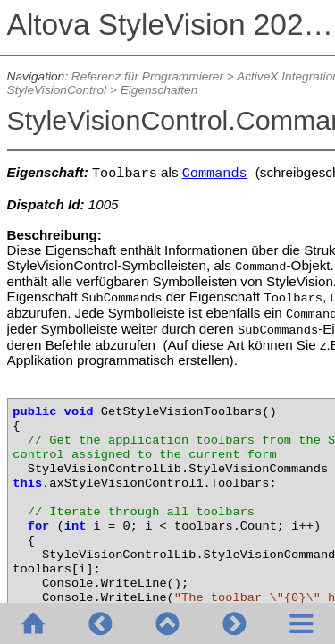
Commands (215, 174)
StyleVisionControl (57, 90)
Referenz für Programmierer (147, 76)
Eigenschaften (159, 90)
